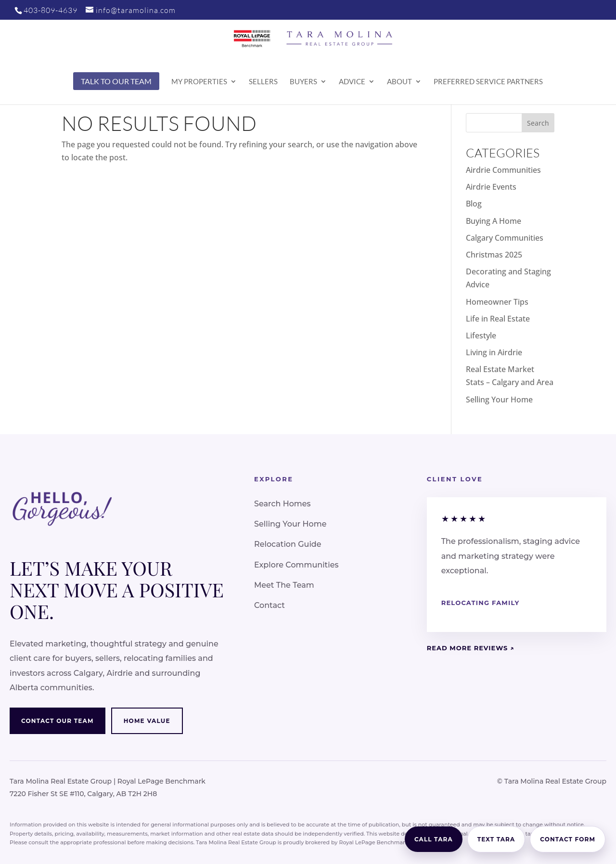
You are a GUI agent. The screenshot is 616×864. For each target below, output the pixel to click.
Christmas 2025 (494, 255)
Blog (474, 204)
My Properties (199, 82)
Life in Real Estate (498, 319)
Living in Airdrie (494, 352)
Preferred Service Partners (488, 82)
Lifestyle (481, 335)
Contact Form (568, 839)
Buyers (303, 82)
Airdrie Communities (503, 170)
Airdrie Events (491, 187)
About (399, 82)
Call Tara (434, 839)
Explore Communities (296, 565)
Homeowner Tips (497, 302)
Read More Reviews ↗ (471, 648)
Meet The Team (284, 585)
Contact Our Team (58, 721)
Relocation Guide (288, 544)
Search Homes (282, 504)
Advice (352, 82)
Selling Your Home (499, 400)
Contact (269, 605)
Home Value (147, 721)
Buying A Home (494, 221)
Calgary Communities (505, 238)
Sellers (263, 82)
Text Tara (496, 839)
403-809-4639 (51, 10)
